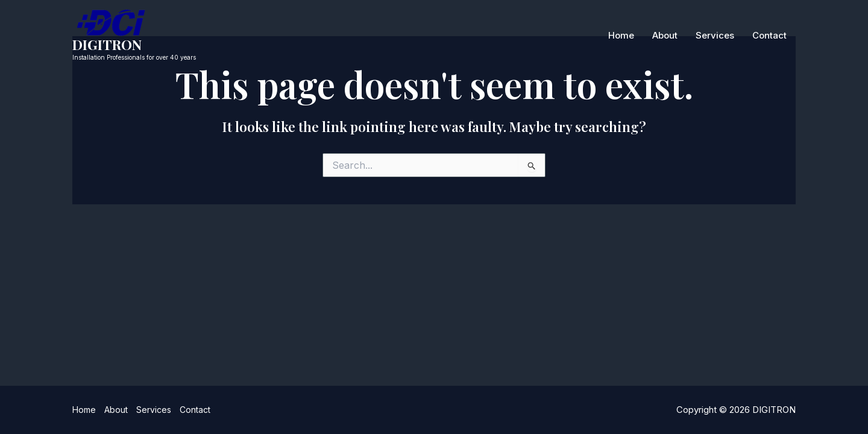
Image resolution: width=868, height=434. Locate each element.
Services (715, 35)
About (665, 35)
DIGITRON (107, 44)
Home (621, 35)
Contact (769, 35)
